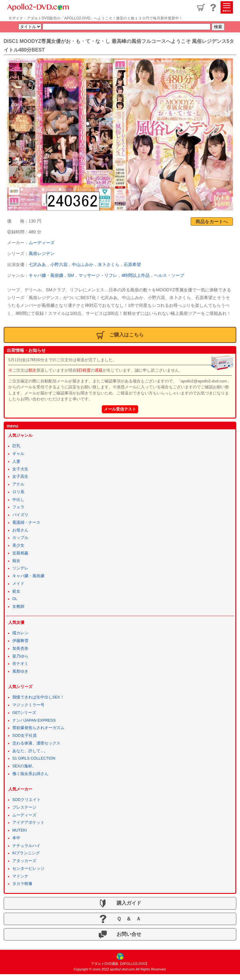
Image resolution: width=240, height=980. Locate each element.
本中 (16, 838)
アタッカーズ (24, 861)
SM (71, 275)
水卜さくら (109, 265)
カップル (20, 538)
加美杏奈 (20, 648)
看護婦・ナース (26, 523)
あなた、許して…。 (30, 751)
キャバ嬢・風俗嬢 (46, 275)
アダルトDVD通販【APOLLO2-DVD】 (120, 964)
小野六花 (59, 265)
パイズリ (20, 515)
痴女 (16, 561)
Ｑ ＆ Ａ (120, 919)
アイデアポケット (28, 823)
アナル (18, 484)
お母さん (20, 530)
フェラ (18, 507)
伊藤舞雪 (20, 641)
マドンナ (20, 876)
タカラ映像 (22, 884)
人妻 (16, 461)
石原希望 (132, 265)
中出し (18, 500)
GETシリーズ (24, 713)
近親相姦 (20, 553)
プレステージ (24, 807)
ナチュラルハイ (26, 846)
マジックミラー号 (28, 705)
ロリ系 (18, 492)
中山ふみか (83, 265)
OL (15, 599)
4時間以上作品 (136, 275)
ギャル (18, 454)
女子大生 (20, 469)
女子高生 (20, 477)
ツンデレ (20, 568)
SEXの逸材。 (24, 766)
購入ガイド (120, 903)
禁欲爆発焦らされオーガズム (38, 728)
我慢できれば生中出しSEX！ (38, 697)
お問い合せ (120, 935)
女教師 (18, 607)
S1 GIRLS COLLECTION (34, 758)
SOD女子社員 (25, 736)
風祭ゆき (20, 671)
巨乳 (16, 446)
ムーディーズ (42, 243)
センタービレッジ (28, 869)
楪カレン (20, 633)
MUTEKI (20, 830)
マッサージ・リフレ (98, 275)
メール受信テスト (120, 409)
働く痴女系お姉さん (30, 774)
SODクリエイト (27, 800)
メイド (18, 584)
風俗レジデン (42, 253)
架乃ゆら (20, 656)
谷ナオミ (20, 664)
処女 (16, 591)
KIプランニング (26, 853)
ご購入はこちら (120, 335)
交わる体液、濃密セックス (36, 743)
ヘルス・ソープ (169, 275)
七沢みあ (37, 265)
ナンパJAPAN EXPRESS (34, 720)
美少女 (18, 545)
